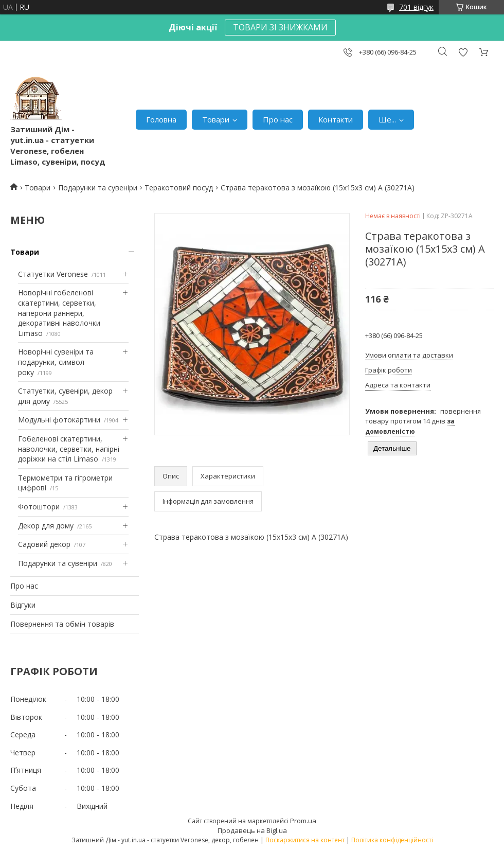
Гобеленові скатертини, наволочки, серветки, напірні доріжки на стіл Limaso (69, 449)
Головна (161, 119)
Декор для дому (46, 526)
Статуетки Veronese (53, 274)
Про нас (278, 119)
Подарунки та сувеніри (98, 188)
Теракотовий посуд (179, 188)
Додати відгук (463, 52)
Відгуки (23, 605)
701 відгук (416, 7)
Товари (216, 119)
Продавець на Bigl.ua (252, 830)
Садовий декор (44, 544)
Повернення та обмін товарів (62, 624)
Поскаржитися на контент (305, 840)
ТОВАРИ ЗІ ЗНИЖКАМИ (280, 27)
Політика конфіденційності (392, 840)
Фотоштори (39, 507)
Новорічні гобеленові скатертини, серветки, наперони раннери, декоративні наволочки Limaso (59, 313)
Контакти (336, 119)
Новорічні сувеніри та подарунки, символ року (56, 362)
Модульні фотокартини (59, 420)
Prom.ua (303, 821)
